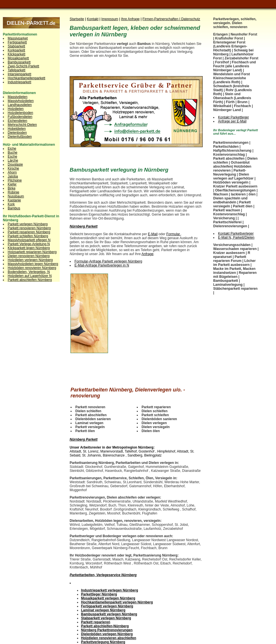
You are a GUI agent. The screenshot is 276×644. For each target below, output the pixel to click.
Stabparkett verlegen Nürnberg (106, 618)
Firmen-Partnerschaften (161, 19)
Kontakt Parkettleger (234, 117)
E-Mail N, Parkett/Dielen (236, 237)
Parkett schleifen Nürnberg (28, 236)
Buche (13, 153)
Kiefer (12, 184)
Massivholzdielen (21, 101)
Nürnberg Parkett (84, 226)
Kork (11, 204)
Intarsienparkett (19, 74)
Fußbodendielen (20, 117)
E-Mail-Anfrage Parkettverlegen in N (102, 265)
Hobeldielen (17, 129)
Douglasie (15, 164)
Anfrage (148, 254)
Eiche (12, 149)
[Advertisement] (136, 71)
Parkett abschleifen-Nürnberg (105, 626)
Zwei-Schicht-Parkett (23, 66)
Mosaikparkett (18, 58)
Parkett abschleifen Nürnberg (30, 280)
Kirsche (13, 168)
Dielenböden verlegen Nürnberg (107, 634)
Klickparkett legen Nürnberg (29, 248)
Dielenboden (17, 133)
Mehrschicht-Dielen (22, 125)
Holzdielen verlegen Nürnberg (30, 260)
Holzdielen (16, 109)
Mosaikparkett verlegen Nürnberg (108, 598)
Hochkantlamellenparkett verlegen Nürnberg (117, 602)
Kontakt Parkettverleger (236, 234)
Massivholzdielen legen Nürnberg (33, 264)
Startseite (77, 19)
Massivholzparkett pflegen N (29, 240)
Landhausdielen (20, 105)
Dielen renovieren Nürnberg (29, 256)
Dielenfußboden (20, 137)
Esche (12, 157)
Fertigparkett (17, 42)
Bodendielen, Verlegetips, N (29, 272)
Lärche (13, 161)
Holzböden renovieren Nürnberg (32, 268)
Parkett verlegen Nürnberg (28, 224)
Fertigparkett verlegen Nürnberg (107, 606)
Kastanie (14, 200)
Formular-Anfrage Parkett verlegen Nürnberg (108, 261)
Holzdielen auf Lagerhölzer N (30, 276)
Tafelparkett (16, 70)
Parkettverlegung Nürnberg (103, 642)
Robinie (14, 192)
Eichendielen (17, 121)
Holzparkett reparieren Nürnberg (32, 252)
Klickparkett (16, 54)
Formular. (174, 234)
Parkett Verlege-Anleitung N (29, 244)
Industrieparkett (19, 82)
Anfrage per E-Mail (232, 121)
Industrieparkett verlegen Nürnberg (110, 590)
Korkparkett (16, 50)
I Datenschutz (190, 19)
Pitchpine (15, 180)
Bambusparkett (19, 62)
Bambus (14, 208)
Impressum (110, 19)
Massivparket (18, 38)
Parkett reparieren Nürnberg (29, 232)
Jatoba (13, 176)
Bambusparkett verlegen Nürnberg (109, 614)
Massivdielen (17, 97)
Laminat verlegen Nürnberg (103, 610)
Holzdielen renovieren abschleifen (109, 638)
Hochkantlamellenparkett (26, 78)
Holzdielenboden (20, 113)
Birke (12, 188)
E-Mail (153, 234)
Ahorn (12, 172)
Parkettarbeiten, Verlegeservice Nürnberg (103, 575)
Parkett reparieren (96, 622)
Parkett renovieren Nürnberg (29, 228)
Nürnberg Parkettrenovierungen (107, 630)
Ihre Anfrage (130, 19)
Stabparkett (16, 46)
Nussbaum (16, 196)
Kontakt (93, 19)
